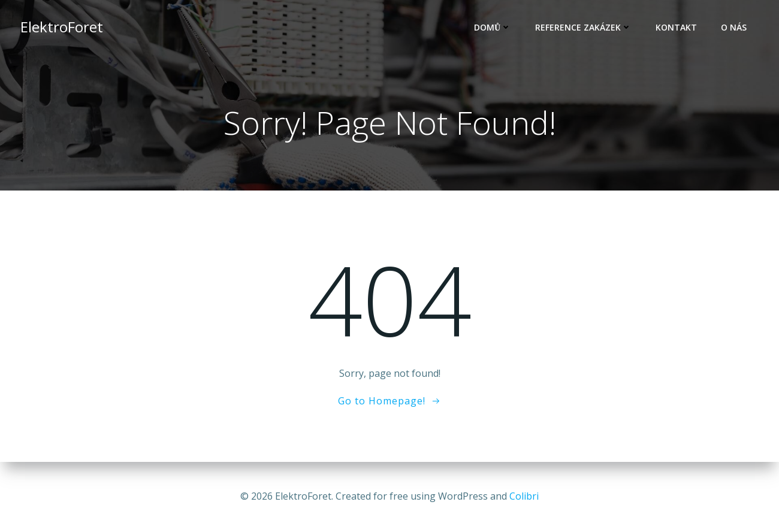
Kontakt (676, 27)
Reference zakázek (583, 27)
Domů (493, 27)
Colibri (524, 496)
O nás (734, 27)
